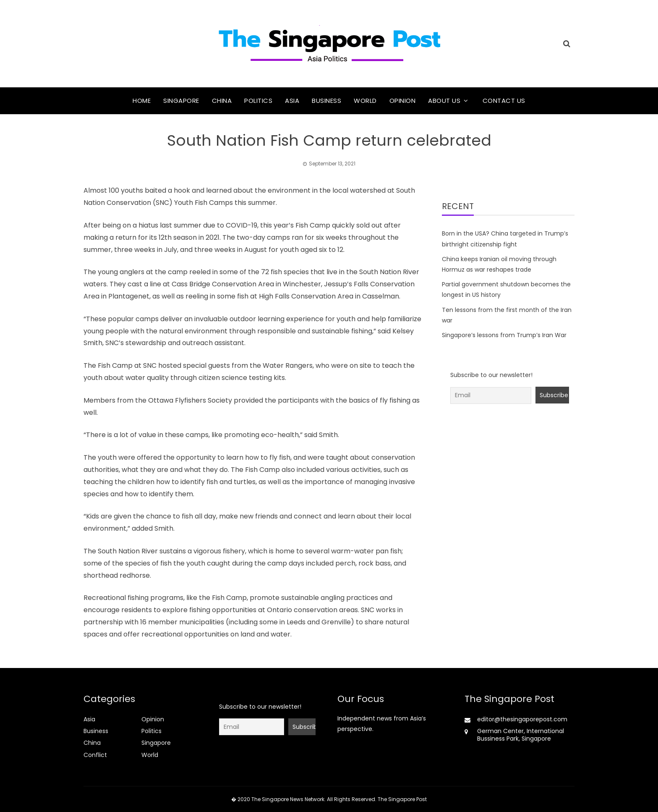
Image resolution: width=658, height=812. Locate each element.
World (365, 101)
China (222, 101)
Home (142, 101)
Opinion (403, 101)
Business (326, 101)
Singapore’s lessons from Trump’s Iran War (504, 335)
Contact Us (504, 101)
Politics (258, 101)
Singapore (181, 101)
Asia (292, 101)
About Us (444, 101)
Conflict (95, 755)
